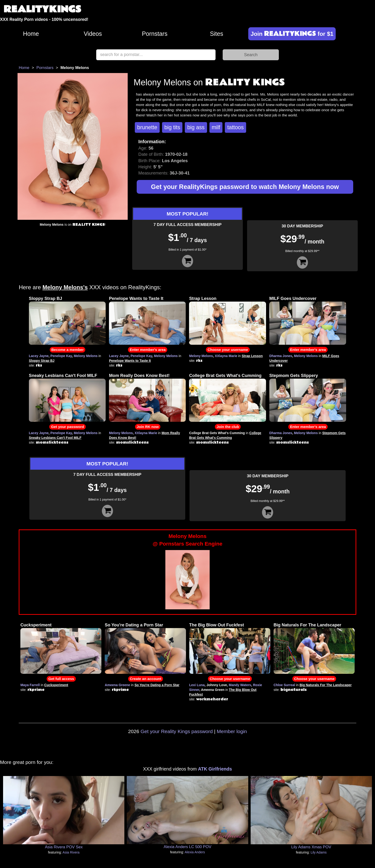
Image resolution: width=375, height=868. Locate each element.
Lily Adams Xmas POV (311, 847)
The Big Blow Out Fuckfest (217, 625)
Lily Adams (319, 852)
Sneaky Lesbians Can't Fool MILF (63, 376)
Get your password (67, 427)
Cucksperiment (36, 625)
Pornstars (155, 34)
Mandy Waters (240, 685)
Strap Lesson (203, 299)
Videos (93, 34)
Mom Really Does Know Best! (139, 376)
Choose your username (228, 350)
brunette (147, 127)
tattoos (235, 127)
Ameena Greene (117, 685)
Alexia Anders (195, 852)
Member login (232, 731)
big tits (172, 127)
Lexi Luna (197, 685)
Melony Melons (86, 356)
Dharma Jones (281, 356)
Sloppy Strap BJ (45, 299)
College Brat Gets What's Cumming (225, 376)
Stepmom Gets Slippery (294, 376)
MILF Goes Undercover (293, 299)
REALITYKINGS (42, 9)
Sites (217, 34)
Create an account (146, 679)
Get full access (61, 679)
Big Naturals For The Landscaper (307, 625)
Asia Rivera (71, 852)
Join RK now (148, 427)
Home (31, 34)
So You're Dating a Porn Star (134, 625)
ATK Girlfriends (215, 769)
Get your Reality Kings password (177, 731)
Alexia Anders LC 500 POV (188, 847)
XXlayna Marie (226, 356)
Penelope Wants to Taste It (136, 299)
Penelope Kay (61, 356)
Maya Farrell (30, 685)
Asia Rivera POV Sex (64, 847)
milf (216, 127)
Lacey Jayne (39, 356)
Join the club (228, 427)
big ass (196, 127)
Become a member (68, 350)
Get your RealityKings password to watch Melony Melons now (245, 187)
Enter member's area (148, 350)
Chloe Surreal (284, 685)
